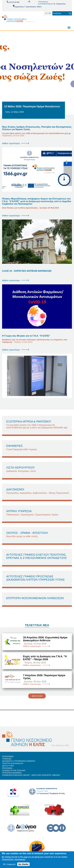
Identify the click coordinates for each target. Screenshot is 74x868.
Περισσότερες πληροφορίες (14, 861)
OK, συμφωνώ (9, 865)
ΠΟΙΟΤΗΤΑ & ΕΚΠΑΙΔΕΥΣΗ (13, 763)
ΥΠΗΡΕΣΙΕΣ (7, 759)
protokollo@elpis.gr (46, 4)
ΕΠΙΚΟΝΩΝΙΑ (7, 768)
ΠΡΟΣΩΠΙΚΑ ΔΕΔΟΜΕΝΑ (12, 773)
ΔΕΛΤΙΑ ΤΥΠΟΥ (8, 766)
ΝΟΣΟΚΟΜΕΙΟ (8, 757)
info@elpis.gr (43, 2)
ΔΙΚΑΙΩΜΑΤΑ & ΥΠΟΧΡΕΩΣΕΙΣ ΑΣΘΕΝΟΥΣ (19, 761)
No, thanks (23, 865)
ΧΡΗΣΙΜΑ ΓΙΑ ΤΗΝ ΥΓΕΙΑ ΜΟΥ (14, 771)
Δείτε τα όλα (37, 696)
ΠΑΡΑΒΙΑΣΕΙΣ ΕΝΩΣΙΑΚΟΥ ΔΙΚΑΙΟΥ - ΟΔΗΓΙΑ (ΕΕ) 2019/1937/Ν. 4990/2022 (31, 775)
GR (50, 13)
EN (46, 13)
